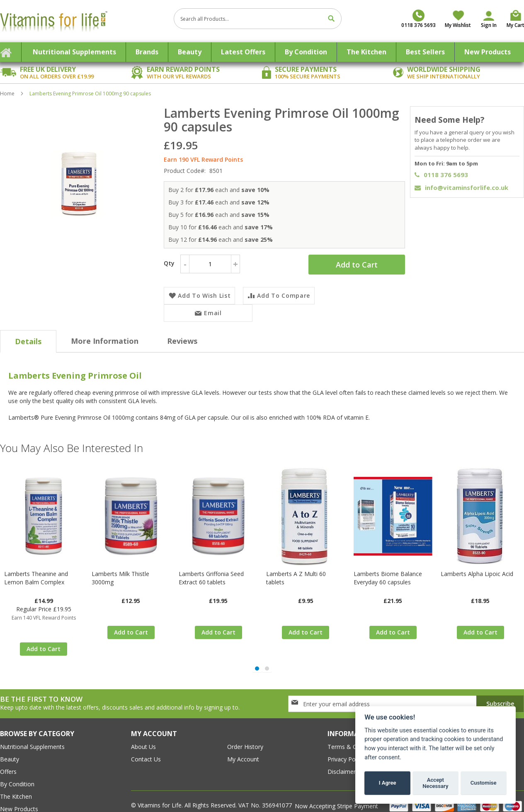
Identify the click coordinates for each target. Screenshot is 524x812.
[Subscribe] (500, 686)
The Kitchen (16, 778)
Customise (484, 783)
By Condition (17, 766)
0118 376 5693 (441, 175)
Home (7, 94)
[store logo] (84, 21)
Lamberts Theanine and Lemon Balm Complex (36, 568)
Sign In (489, 25)
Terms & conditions (354, 728)
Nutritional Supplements (32, 728)
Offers (8, 753)
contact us (146, 741)
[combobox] (257, 19)
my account (243, 741)
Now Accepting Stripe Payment (337, 788)
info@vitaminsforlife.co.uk (461, 187)
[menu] (262, 52)
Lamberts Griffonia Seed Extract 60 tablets (211, 568)
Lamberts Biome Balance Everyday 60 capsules (388, 568)
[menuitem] (75, 52)
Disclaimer (342, 753)
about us (143, 728)
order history (245, 728)
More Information (105, 331)
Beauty (10, 741)
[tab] (28, 331)
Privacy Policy (346, 741)
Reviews (182, 331)
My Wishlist (458, 25)
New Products (19, 791)
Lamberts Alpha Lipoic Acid (477, 564)
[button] (257, 650)
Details (28, 331)
